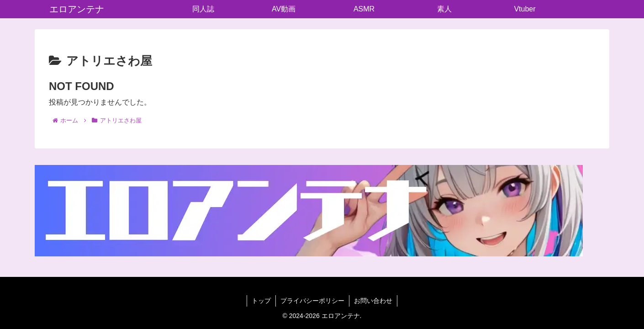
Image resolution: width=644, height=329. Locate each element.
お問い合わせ (373, 301)
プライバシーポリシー (312, 301)
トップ (261, 301)
